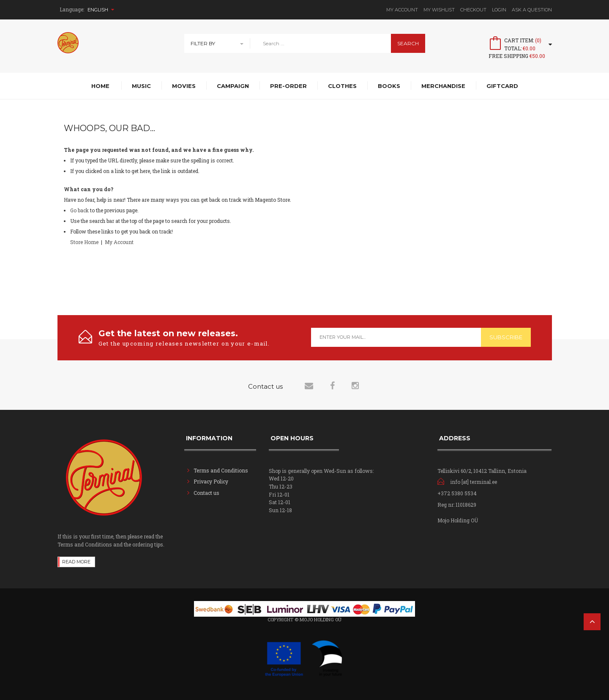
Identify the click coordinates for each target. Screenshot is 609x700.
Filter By (203, 43)
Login (499, 10)
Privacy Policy (211, 481)
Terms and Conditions (221, 470)
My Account (402, 10)
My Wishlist (439, 10)
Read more (76, 562)
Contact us (206, 493)
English (101, 10)
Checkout (473, 10)
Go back (79, 210)
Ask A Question (532, 10)
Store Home (84, 242)
